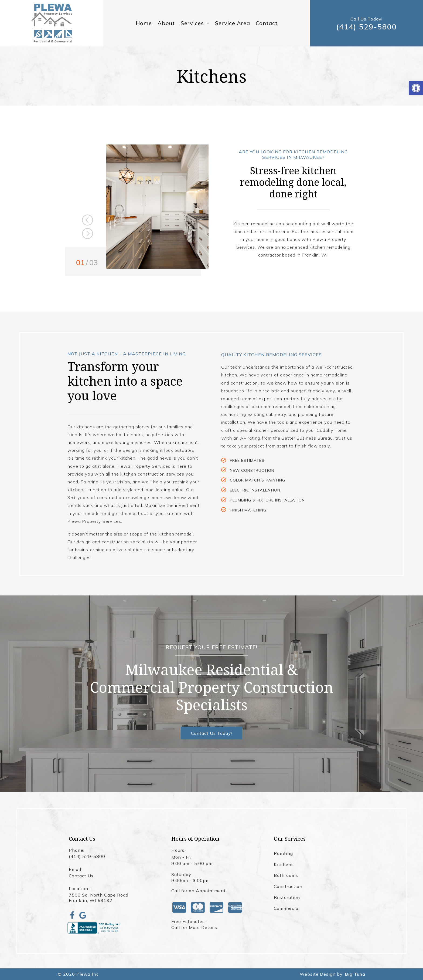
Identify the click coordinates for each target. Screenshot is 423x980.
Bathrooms (286, 875)
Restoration (287, 897)
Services (195, 23)
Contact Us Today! (211, 733)
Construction (288, 886)
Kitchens (284, 864)
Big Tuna (355, 974)
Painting (283, 853)
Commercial (287, 908)
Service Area (233, 23)
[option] (157, 207)
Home (144, 23)
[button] (416, 88)
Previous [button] (88, 220)
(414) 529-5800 (366, 27)
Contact (267, 23)
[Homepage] (52, 23)
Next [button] (88, 234)
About (166, 23)
